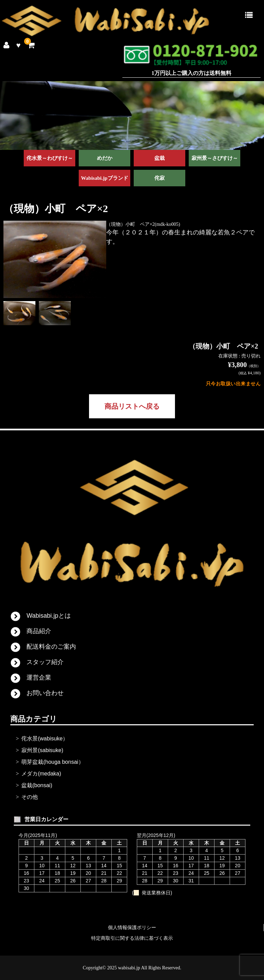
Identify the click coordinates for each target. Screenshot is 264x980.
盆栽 (159, 158)
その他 (30, 797)
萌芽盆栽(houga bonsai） (52, 762)
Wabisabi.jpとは (48, 616)
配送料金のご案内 (51, 647)
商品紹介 (39, 631)
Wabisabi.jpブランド (104, 178)
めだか (105, 158)
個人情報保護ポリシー (132, 928)
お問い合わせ (45, 693)
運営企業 (39, 678)
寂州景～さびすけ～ (215, 158)
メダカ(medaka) (41, 774)
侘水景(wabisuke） (45, 739)
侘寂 (159, 178)
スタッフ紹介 (45, 662)
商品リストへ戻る (132, 406)
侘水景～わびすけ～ (50, 158)
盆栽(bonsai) (37, 785)
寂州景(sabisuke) (42, 750)
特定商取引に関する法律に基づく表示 (132, 938)
